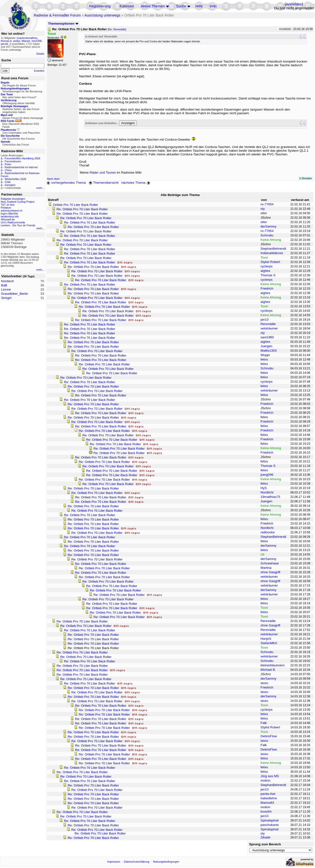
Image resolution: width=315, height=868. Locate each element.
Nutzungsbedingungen (166, 862)
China (8, 170)
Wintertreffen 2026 (15, 179)
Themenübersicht (103, 183)
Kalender (127, 6)
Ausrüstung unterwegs (102, 15)
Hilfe (199, 6)
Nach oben (53, 179)
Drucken (306, 178)
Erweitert (39, 71)
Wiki (213, 6)
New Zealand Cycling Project (18, 202)
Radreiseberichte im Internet (21, 167)
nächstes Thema (136, 183)
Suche (181, 6)
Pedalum (6, 208)
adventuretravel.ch (12, 211)
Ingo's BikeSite (9, 213)
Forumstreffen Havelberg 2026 (22, 158)
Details (40, 54)
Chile (8, 182)
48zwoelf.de (8, 219)
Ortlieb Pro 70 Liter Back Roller (76, 205)
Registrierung (100, 6)
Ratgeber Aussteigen (13, 199)
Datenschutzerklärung (137, 862)
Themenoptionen (63, 24)
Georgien (10, 185)
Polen (8, 164)
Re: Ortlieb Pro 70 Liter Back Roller (82, 209)
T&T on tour (8, 205)
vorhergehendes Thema (66, 183)
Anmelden (294, 4)
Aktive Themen (153, 6)
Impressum (114, 862)
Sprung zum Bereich (265, 844)
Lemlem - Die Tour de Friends (18, 225)
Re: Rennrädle (117, 29)
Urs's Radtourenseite (13, 222)
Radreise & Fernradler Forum (57, 15)
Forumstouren (13, 161)
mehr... (40, 188)
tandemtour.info (10, 216)
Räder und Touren (103, 172)
